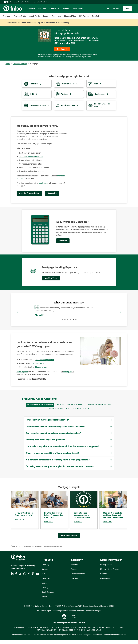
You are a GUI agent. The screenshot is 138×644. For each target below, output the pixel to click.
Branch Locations (78, 574)
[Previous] (17, 312)
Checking (7, 16)
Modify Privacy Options (110, 569)
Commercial (54, 8)
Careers (74, 569)
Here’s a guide (22, 372)
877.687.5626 (38, 363)
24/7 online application (45, 360)
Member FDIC (106, 578)
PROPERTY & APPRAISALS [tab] (59, 409)
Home (8, 64)
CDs (43, 574)
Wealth (66, 8)
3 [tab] (68, 320)
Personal (31, 8)
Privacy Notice (106, 565)
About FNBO (78, 8)
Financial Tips (70, 16)
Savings (45, 569)
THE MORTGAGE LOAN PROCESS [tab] (99, 405)
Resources (56, 16)
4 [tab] (70, 320)
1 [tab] (62, 320)
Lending (45, 588)
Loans (46, 16)
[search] (108, 8)
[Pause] (69, 312)
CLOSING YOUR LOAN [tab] (81, 409)
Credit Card (46, 578)
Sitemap (74, 578)
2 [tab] (65, 320)
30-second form (41, 367)
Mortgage (46, 583)
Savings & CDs (20, 16)
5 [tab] (73, 320)
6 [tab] (76, 320)
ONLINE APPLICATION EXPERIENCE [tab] (40, 405)
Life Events (84, 16)
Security (116, 8)
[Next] (121, 312)
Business (42, 8)
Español (95, 16)
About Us (75, 565)
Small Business (48, 592)
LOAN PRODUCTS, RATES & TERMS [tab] (70, 405)
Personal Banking (20, 64)
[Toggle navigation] (120, 15)
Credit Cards (34, 16)
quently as (67, 372)
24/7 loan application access (31, 157)
